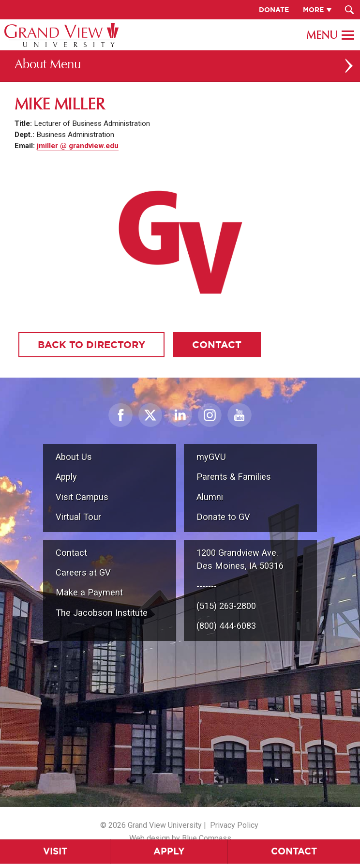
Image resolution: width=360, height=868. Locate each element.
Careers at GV (83, 572)
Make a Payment (89, 592)
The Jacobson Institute (102, 613)
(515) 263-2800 (226, 606)
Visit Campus (82, 497)
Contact (294, 851)
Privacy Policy (234, 825)
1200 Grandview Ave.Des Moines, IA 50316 (240, 559)
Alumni (210, 497)
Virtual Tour (78, 517)
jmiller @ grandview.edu (78, 146)
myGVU (211, 457)
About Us (74, 457)
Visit (55, 851)
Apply (169, 851)
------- (207, 586)
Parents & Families (234, 477)
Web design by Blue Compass (180, 838)
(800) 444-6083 (226, 626)
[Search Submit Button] (349, 10)
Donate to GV (223, 517)
